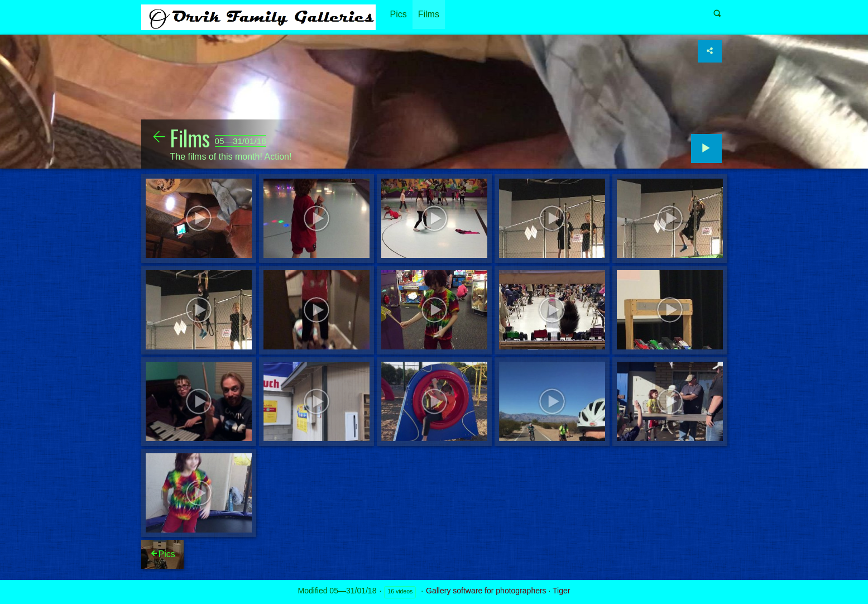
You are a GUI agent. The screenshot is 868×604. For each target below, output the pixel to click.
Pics (399, 14)
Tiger (561, 591)
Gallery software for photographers (486, 591)
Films (429, 14)
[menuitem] (399, 15)
